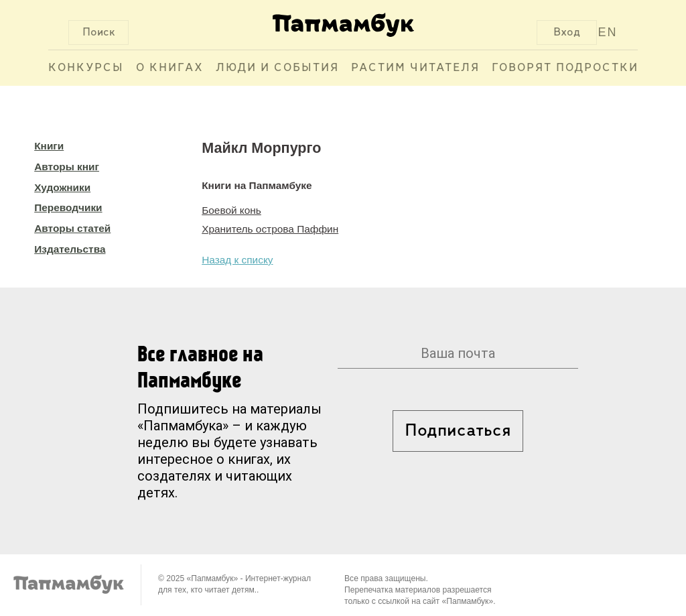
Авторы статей (72, 228)
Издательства (70, 249)
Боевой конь (231, 210)
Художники (62, 187)
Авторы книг (67, 167)
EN (608, 32)
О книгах (170, 68)
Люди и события (277, 68)
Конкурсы (86, 68)
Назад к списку (237, 260)
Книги (49, 146)
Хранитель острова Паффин (270, 229)
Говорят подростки (565, 68)
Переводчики (68, 207)
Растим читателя (415, 68)
